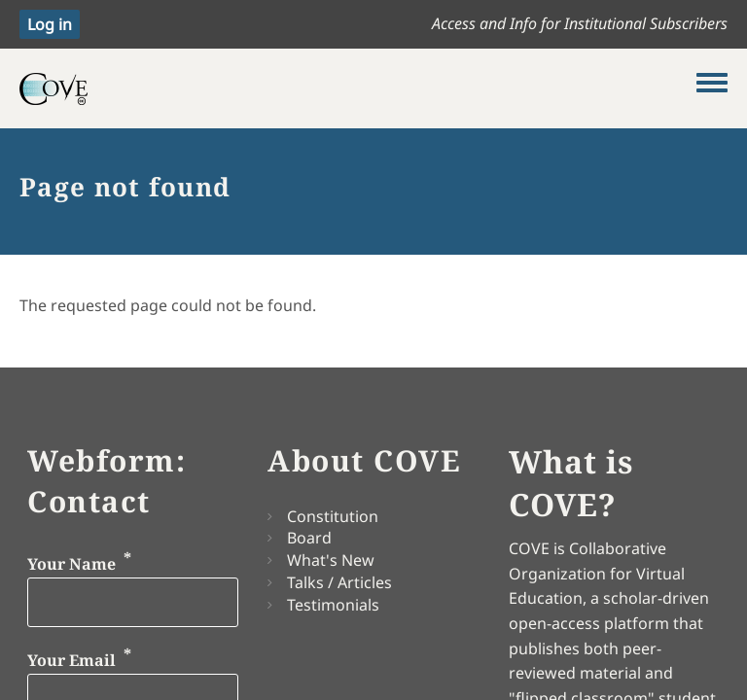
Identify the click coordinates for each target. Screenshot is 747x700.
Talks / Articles (339, 582)
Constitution (333, 516)
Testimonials (333, 605)
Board (309, 538)
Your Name (71, 564)
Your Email (71, 660)
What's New (331, 560)
